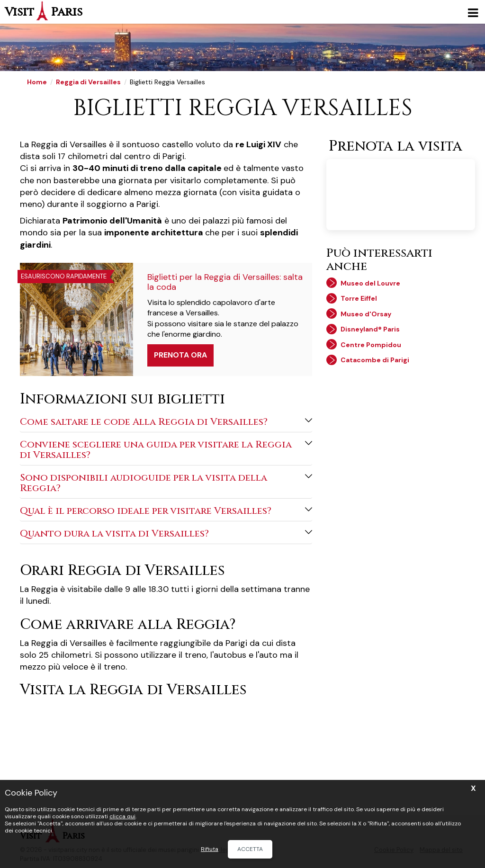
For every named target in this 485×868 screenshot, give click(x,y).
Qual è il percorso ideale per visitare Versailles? (166, 511)
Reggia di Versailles (88, 82)
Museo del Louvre (370, 283)
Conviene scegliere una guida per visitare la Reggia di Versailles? (166, 450)
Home (37, 82)
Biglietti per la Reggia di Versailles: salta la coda (225, 282)
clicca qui (122, 816)
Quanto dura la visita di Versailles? (166, 533)
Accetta (250, 849)
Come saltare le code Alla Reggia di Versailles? (166, 422)
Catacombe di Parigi (375, 360)
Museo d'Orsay (366, 314)
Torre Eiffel (359, 298)
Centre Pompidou (371, 345)
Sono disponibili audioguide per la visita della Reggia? (166, 483)
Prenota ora (180, 355)
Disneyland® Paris (370, 329)
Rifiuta (210, 849)
